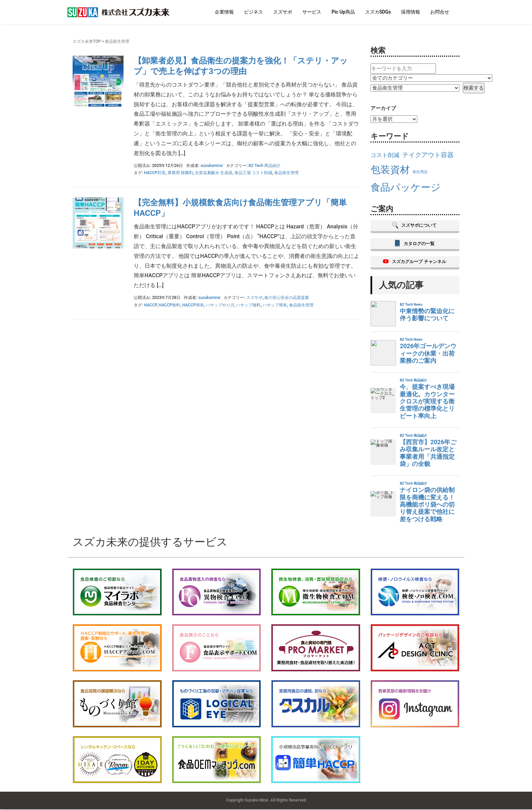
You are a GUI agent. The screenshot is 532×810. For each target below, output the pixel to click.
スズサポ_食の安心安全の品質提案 (278, 298)
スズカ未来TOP (87, 41)
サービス (312, 12)
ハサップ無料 (248, 305)
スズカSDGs (378, 12)
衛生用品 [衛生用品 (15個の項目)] (420, 172)
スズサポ (283, 12)
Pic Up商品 (343, 12)
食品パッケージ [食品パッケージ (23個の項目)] (406, 187)
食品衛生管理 (286, 173)
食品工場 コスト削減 (253, 173)
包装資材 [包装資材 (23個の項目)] (390, 170)
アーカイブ (383, 108)
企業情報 (224, 12)
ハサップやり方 (220, 305)
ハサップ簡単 (275, 305)
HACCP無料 (170, 305)
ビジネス (253, 12)
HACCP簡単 (193, 305)
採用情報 (411, 12)
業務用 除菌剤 (180, 173)
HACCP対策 (155, 173)
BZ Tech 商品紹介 (264, 166)
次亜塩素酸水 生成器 (214, 173)
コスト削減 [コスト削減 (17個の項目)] (385, 155)
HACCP (150, 305)
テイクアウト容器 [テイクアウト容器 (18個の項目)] (428, 155)
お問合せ (440, 12)
